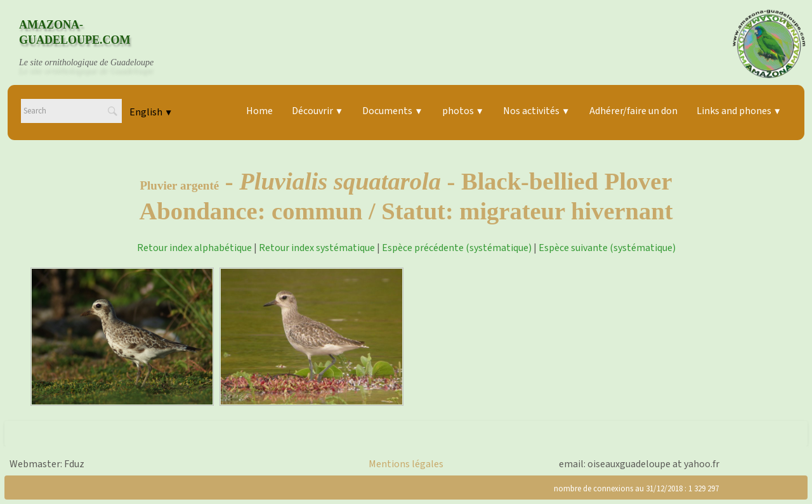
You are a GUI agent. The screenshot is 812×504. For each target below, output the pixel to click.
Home (259, 111)
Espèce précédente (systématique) (457, 248)
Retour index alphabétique (194, 248)
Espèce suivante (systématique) (607, 248)
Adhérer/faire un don (633, 111)
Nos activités (536, 111)
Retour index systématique (317, 248)
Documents (392, 111)
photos (463, 111)
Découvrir (318, 111)
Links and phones (739, 111)
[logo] (98, 44)
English (151, 112)
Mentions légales (406, 464)
